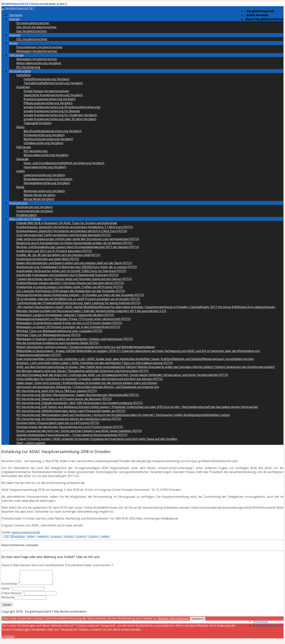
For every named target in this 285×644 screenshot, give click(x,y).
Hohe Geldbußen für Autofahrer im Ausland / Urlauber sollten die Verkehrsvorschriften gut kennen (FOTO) (90, 379)
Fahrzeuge (16, 55)
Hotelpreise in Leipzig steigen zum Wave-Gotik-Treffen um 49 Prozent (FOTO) (70, 287)
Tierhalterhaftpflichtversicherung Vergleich (53, 83)
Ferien (13, 43)
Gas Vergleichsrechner (32, 31)
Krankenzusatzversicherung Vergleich (50, 99)
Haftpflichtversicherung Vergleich (47, 79)
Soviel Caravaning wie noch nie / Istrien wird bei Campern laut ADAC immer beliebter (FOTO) (79, 431)
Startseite (16, 15)
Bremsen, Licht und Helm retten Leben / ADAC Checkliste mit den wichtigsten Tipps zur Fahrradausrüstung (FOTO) (95, 363)
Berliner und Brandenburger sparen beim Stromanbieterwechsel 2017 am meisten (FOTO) (78, 247)
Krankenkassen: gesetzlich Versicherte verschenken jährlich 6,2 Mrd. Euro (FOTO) (72, 231)
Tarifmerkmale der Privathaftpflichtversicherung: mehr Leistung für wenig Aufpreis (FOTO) (78, 303)
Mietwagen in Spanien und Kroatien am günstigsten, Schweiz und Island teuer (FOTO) (75, 339)
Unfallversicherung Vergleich (43, 143)
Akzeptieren (198, 621)
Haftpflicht (24, 75)
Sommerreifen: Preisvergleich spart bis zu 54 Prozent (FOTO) (58, 423)
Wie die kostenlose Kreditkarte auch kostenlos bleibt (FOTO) (57, 343)
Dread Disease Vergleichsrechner (46, 91)
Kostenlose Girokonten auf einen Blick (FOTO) (48, 259)
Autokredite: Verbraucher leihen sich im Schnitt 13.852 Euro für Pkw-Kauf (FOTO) (71, 271)
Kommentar (11, 586)
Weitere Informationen (173, 621)
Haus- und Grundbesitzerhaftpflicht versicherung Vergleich (64, 163)
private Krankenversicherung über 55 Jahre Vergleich (60, 119)
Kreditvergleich (27, 215)
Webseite (8, 600)
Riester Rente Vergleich (40, 195)
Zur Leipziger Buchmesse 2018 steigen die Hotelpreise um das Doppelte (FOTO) (71, 291)
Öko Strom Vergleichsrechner (37, 27)
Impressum (260, 624)
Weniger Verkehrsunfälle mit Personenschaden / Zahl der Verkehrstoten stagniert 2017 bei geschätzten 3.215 (91, 311)
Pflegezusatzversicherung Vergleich (48, 103)
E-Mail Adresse (13, 596)
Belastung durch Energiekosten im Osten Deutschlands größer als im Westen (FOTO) (74, 243)
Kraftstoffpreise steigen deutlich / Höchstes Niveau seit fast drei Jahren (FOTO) (70, 283)
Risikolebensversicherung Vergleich (48, 179)
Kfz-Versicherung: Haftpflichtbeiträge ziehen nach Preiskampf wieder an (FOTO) (71, 411)
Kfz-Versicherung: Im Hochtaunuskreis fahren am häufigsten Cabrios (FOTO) (69, 419)
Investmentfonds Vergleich (35, 211)
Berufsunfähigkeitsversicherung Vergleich (53, 131)
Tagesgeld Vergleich (38, 123)
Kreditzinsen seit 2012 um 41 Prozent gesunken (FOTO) (54, 251)
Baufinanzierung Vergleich (35, 207)
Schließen (8, 639)
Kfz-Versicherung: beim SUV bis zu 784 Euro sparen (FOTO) (57, 391)
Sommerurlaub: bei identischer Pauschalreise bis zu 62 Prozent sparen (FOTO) (70, 427)
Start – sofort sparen (31, 443)
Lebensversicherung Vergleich (44, 175)
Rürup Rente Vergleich (39, 199)
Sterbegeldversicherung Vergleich (47, 183)
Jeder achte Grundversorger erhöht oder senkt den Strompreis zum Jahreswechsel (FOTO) (78, 239)
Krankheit (23, 87)
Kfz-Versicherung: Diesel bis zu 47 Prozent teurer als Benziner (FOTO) (64, 399)
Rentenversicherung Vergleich (44, 191)
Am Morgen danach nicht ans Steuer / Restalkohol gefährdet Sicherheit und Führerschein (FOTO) (82, 371)
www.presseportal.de (26, 532)
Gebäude (22, 159)
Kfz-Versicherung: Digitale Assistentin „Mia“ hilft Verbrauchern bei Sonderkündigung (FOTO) (80, 403)
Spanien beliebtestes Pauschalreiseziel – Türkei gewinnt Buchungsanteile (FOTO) (72, 435)
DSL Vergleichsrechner (32, 39)
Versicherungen (20, 71)
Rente (20, 187)
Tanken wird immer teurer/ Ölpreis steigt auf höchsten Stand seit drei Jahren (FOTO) (74, 279)
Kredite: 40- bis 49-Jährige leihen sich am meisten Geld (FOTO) (58, 255)
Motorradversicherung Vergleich (39, 63)
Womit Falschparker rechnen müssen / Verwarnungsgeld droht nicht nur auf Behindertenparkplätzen (86, 347)
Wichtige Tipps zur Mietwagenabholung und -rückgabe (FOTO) (59, 331)
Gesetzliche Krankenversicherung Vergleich (53, 95)
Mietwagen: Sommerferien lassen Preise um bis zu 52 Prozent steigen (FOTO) (69, 323)
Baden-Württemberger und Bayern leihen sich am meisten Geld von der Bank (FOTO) (74, 263)
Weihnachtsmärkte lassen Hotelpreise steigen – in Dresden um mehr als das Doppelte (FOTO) (80, 295)
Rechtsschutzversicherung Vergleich (48, 139)
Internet (15, 35)
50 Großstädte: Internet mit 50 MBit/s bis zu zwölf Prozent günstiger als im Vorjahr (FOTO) (78, 299)
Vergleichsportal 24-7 (20, 8)
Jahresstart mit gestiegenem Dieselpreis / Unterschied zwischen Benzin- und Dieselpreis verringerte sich (88, 387)
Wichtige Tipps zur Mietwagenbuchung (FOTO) (48, 335)
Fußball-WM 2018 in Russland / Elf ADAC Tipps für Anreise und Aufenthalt (67, 223)
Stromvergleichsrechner (33, 23)
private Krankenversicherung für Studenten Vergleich (60, 115)
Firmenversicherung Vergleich (44, 135)
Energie (14, 19)
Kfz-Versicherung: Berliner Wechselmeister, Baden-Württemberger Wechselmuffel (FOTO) (78, 395)
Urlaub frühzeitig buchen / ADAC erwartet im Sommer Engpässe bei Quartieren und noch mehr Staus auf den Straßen (97, 439)
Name (7, 591)
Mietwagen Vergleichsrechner (37, 51)
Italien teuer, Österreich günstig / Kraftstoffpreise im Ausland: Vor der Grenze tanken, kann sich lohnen (87, 383)
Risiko (20, 127)
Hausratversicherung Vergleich (45, 167)
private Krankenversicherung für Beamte (52, 111)
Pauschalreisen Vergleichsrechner (40, 47)
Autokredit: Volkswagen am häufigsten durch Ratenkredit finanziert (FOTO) (67, 275)
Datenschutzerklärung (268, 628)
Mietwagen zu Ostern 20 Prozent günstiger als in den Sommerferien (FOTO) (68, 327)
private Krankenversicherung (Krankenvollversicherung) (62, 107)
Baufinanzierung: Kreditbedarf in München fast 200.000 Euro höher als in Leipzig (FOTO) (77, 267)
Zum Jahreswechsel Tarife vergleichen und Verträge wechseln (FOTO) (64, 235)
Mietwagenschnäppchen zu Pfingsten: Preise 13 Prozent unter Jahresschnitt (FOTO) (73, 319)
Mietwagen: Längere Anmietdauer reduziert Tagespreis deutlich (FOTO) (65, 315)
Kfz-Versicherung (28, 67)
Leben (21, 171)
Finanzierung (18, 203)
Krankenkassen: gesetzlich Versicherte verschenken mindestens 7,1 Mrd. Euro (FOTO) (75, 227)
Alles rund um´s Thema (25, 219)
